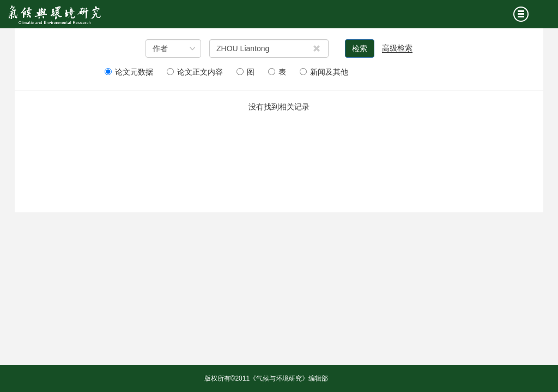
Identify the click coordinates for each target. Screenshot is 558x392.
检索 (360, 48)
